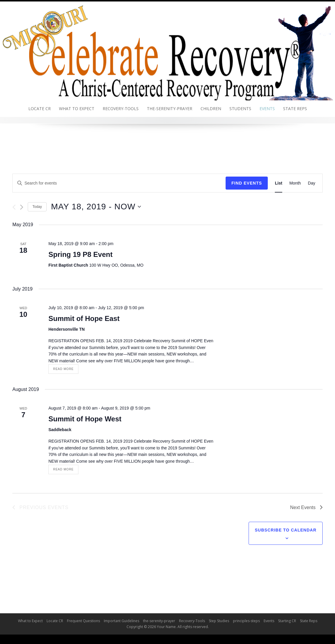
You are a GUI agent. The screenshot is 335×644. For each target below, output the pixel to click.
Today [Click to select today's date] (37, 207)
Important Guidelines (121, 621)
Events (267, 109)
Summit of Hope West (85, 419)
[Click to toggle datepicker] (96, 207)
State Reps (295, 109)
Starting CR (287, 621)
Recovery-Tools (121, 109)
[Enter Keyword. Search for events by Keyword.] (119, 183)
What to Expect (77, 109)
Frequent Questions (83, 621)
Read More (63, 369)
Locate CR (40, 109)
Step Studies (219, 621)
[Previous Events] (14, 207)
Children (211, 109)
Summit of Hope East (84, 318)
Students (240, 109)
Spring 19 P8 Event (80, 254)
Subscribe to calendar (286, 530)
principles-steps (246, 621)
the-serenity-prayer (170, 109)
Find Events (247, 183)
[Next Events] (22, 207)
